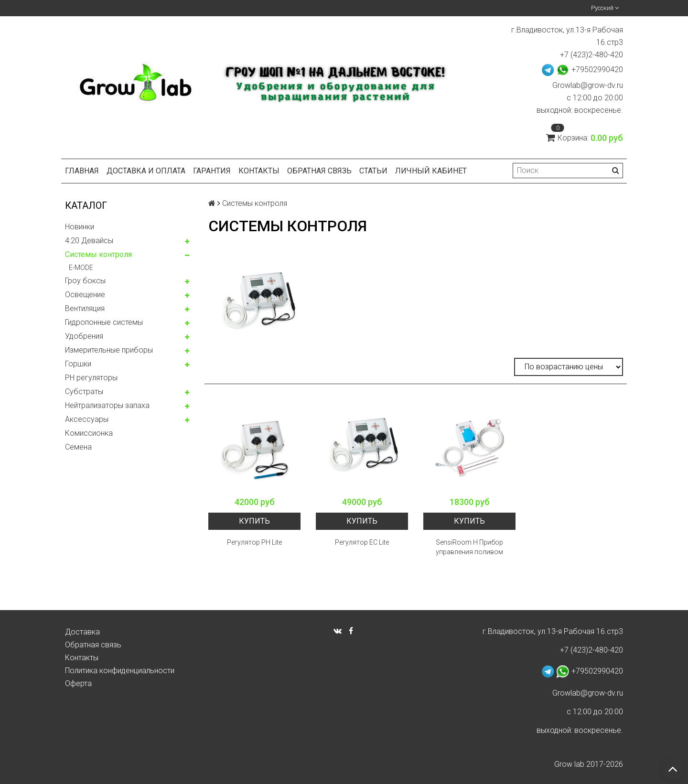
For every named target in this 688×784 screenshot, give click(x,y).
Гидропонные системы (104, 322)
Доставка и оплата (146, 171)
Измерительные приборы (109, 350)
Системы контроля (98, 254)
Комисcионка (89, 433)
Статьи (373, 171)
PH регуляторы (91, 378)
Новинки (80, 227)
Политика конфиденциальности (120, 671)
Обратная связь (319, 171)
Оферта (78, 683)
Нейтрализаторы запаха (107, 405)
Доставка (82, 632)
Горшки (78, 364)
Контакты (259, 171)
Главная (82, 171)
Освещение (85, 295)
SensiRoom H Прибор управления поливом (469, 547)
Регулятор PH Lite (254, 542)
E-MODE (81, 268)
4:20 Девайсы (89, 241)
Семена (78, 447)
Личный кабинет (431, 171)
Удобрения (84, 336)
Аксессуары (87, 419)
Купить (254, 521)
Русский (605, 8)
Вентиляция (85, 308)
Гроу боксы (85, 281)
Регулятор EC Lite (362, 542)
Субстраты (84, 392)
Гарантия (212, 171)
